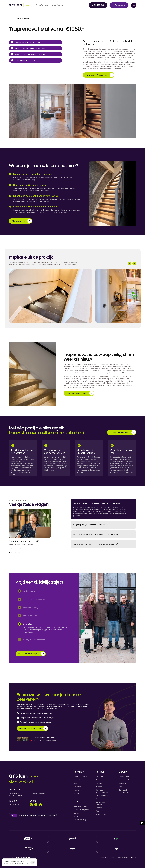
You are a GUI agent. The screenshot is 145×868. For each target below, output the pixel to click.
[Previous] (129, 263)
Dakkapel (99, 783)
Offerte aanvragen (80, 806)
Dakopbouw (100, 780)
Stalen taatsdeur (102, 814)
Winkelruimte (124, 783)
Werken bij (77, 813)
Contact (77, 816)
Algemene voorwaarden (108, 857)
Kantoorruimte (124, 780)
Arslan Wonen (79, 780)
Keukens (99, 799)
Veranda (99, 787)
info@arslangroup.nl (19, 553)
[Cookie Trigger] (134, 857)
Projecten (77, 787)
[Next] (134, 263)
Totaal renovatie (102, 795)
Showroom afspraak (81, 810)
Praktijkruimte (124, 777)
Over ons (77, 783)
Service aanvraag (80, 820)
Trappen (99, 808)
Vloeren (99, 811)
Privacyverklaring (123, 857)
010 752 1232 (16, 548)
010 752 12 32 (39, 740)
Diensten (77, 790)
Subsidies (77, 793)
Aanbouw (99, 777)
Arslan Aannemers (80, 777)
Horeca (122, 787)
